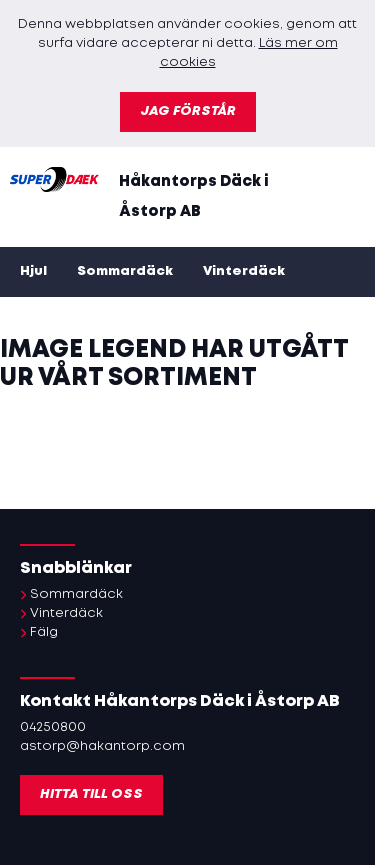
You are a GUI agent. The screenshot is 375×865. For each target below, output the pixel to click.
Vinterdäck (244, 271)
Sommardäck (125, 271)
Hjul (33, 271)
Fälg (44, 632)
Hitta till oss (91, 794)
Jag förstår (188, 111)
